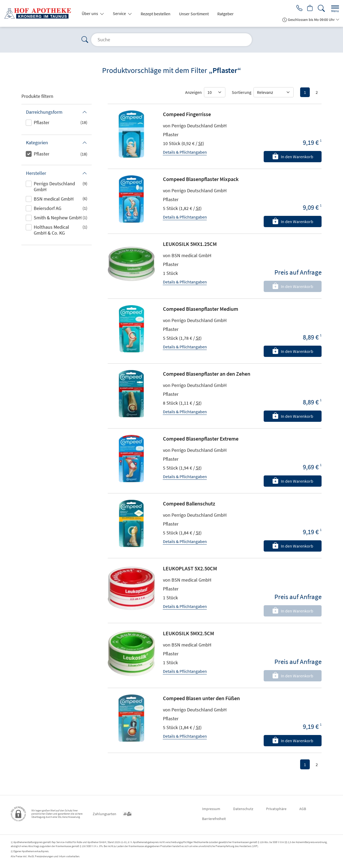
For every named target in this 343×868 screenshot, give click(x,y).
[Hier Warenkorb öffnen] (310, 9)
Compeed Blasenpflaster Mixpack (201, 179)
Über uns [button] (90, 13)
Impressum (211, 809)
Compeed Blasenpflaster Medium (201, 309)
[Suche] (321, 8)
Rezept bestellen (156, 14)
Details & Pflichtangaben (185, 152)
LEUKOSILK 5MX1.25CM (190, 244)
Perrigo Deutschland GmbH (54, 186)
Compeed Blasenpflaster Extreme (201, 439)
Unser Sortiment (194, 14)
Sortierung (242, 92)
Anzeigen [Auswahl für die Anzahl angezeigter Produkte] (193, 92)
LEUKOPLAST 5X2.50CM (190, 568)
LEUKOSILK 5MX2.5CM (189, 633)
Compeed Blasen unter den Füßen (201, 698)
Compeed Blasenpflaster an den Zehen (207, 374)
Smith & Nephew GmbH (58, 218)
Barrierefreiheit (214, 819)
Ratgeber (225, 14)
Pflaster (42, 122)
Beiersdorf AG (48, 208)
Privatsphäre (276, 809)
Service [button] (120, 13)
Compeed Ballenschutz (189, 503)
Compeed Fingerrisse (187, 114)
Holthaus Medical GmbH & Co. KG (51, 230)
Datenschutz (243, 809)
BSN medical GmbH (54, 199)
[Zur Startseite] (40, 13)
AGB (303, 809)
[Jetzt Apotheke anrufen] (298, 9)
